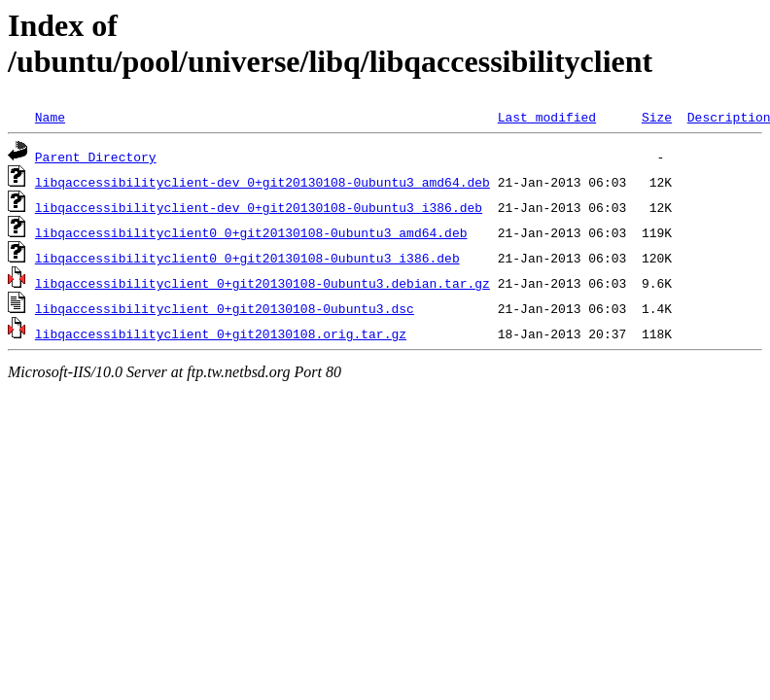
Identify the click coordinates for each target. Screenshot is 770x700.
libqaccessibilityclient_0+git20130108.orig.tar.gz (221, 333)
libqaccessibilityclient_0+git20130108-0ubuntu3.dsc (225, 308)
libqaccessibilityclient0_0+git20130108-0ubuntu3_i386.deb (247, 258)
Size (657, 117)
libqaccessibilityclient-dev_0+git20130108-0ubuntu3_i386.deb (259, 207)
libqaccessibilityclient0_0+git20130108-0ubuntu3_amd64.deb (251, 232)
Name (50, 117)
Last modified (547, 117)
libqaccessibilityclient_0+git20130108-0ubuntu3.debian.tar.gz (262, 283)
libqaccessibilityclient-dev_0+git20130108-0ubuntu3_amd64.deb (262, 182)
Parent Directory (96, 157)
